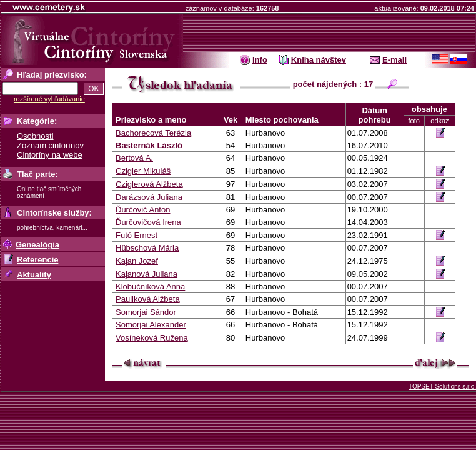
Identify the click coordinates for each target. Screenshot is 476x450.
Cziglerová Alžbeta (149, 184)
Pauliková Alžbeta (148, 299)
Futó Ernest (136, 235)
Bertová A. (134, 158)
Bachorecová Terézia (153, 133)
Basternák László (149, 145)
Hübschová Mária (147, 248)
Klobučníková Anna (150, 287)
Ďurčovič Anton (143, 210)
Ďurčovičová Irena (148, 222)
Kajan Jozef (137, 261)
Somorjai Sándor (146, 312)
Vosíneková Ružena (152, 338)
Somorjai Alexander (151, 325)
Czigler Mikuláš (143, 171)
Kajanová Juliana (146, 274)
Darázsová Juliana (149, 197)
